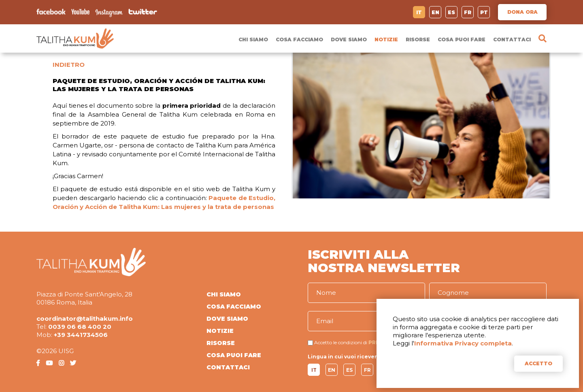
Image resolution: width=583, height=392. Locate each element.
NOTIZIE (386, 39)
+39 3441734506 (81, 335)
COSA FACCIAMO (299, 39)
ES (451, 12)
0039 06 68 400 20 (80, 327)
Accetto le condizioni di (341, 342)
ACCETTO (538, 363)
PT (484, 12)
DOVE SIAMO (349, 39)
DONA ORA (522, 12)
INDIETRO (69, 65)
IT (419, 12)
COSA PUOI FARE (462, 39)
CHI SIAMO (253, 39)
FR (468, 12)
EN (435, 12)
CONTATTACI (512, 39)
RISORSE (418, 39)
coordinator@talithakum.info (85, 318)
